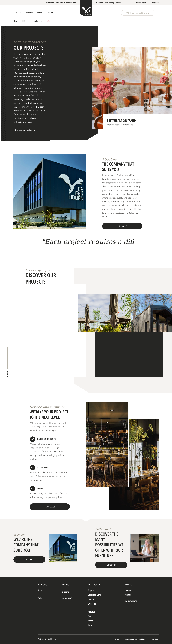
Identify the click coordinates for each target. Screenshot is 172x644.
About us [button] (50, 13)
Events (91, 621)
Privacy (116, 639)
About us (91, 612)
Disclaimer (155, 639)
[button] (15, 3)
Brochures (92, 604)
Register (155, 3)
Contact (128, 595)
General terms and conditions (135, 639)
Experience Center (34, 13)
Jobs (90, 625)
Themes (25, 21)
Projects (18, 13)
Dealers (91, 599)
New (15, 21)
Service (128, 590)
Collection (38, 21)
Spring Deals (67, 598)
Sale (49, 21)
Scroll (8, 374)
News (90, 616)
